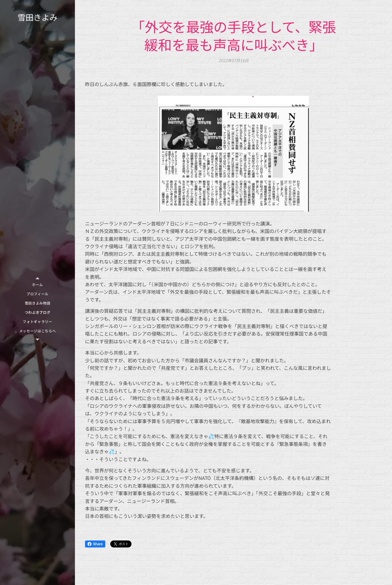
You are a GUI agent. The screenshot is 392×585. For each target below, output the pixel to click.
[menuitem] (37, 285)
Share (95, 544)
